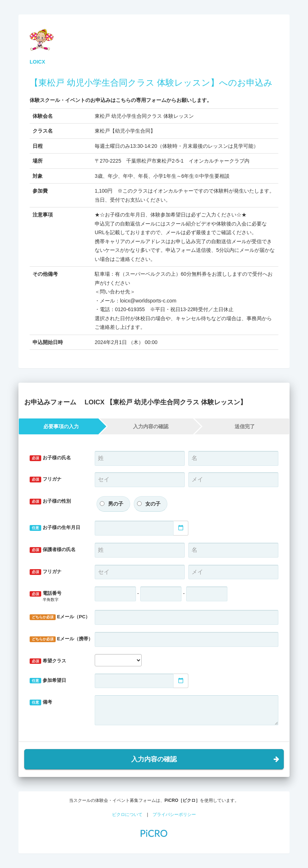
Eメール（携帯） (59, 639)
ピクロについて (127, 815)
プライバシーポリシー (174, 815)
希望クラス (48, 661)
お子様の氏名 (50, 458)
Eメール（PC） (59, 617)
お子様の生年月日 (55, 528)
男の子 (116, 504)
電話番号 (57, 596)
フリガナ (46, 479)
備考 (41, 702)
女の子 (153, 504)
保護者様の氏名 (53, 550)
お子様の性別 (50, 501)
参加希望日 (48, 681)
